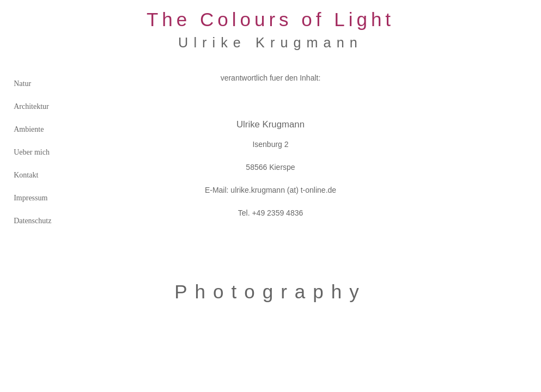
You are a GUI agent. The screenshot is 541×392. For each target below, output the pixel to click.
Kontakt (26, 175)
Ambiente (29, 129)
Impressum (31, 198)
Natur (22, 84)
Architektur (31, 106)
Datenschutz (32, 221)
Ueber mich (32, 152)
